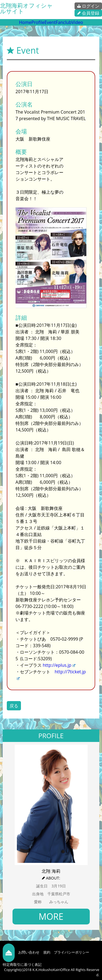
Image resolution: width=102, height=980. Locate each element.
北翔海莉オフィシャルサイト (26, 8)
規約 (47, 952)
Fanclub (64, 22)
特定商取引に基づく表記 (22, 964)
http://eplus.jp (59, 665)
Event (50, 22)
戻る (14, 706)
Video (77, 22)
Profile (38, 22)
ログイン (88, 6)
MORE (51, 916)
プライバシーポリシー (72, 952)
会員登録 (88, 13)
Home (25, 22)
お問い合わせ (29, 952)
